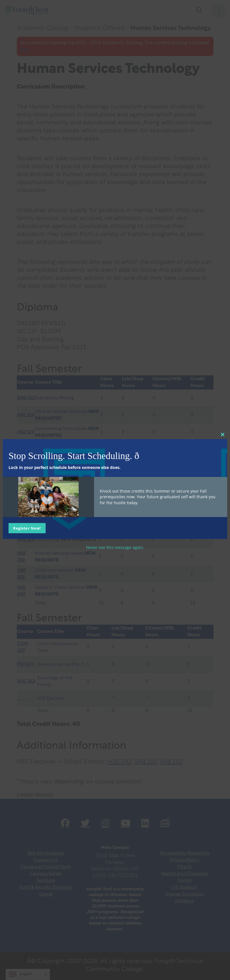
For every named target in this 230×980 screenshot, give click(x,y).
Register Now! (27, 528)
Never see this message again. (115, 547)
